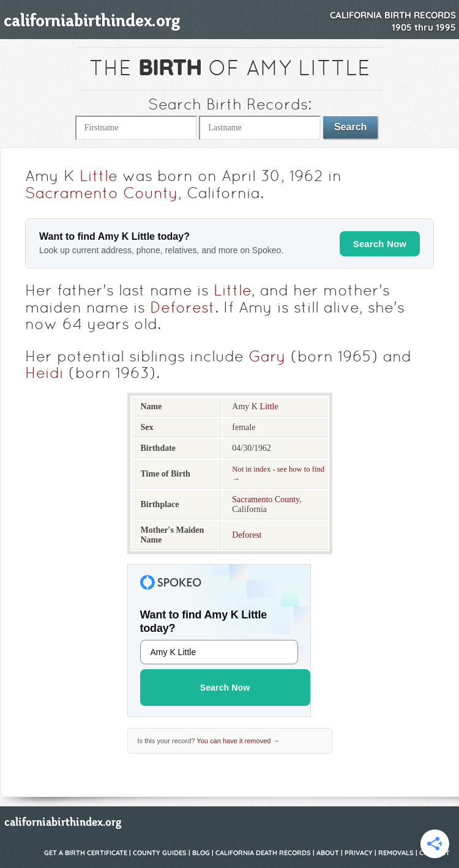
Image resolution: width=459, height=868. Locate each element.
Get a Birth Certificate (86, 853)
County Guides (160, 853)
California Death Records (263, 853)
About (328, 853)
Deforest (182, 309)
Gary (267, 358)
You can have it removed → (238, 741)
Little (99, 177)
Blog (201, 853)
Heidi (44, 374)
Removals (396, 853)
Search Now (380, 244)
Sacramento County (102, 195)
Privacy (359, 853)
